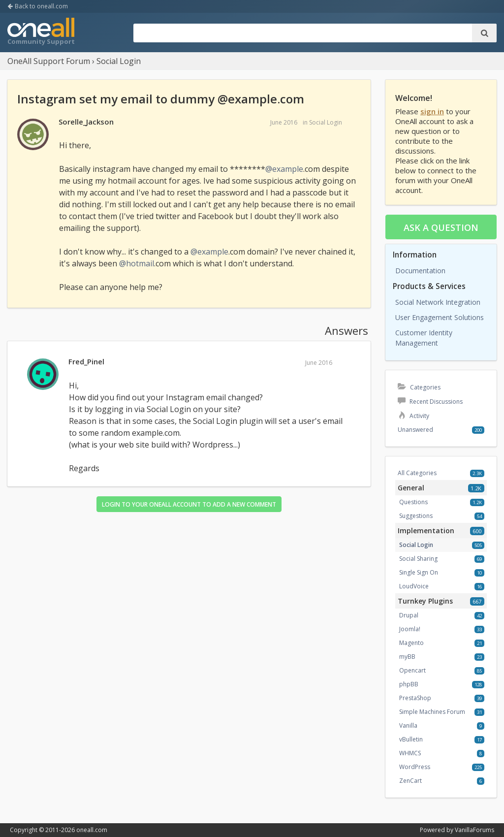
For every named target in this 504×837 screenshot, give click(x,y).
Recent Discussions (430, 402)
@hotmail (137, 263)
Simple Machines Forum (432, 712)
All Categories (417, 473)
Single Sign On (419, 572)
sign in (432, 111)
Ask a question (441, 227)
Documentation (420, 271)
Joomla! (410, 629)
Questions (413, 502)
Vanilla (408, 725)
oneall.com (92, 830)
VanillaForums (474, 830)
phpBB (409, 684)
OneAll (41, 32)
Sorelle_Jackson (86, 122)
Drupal (409, 615)
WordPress (415, 767)
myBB (407, 657)
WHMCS (410, 753)
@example (284, 169)
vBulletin (411, 739)
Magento (411, 643)
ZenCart (410, 781)
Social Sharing (418, 559)
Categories (419, 387)
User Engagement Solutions (440, 317)
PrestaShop (415, 698)
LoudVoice (414, 586)
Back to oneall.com (38, 6)
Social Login (326, 122)
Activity (413, 416)
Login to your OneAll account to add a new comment (189, 504)
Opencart (412, 670)
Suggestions (416, 516)
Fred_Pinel (86, 361)
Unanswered (415, 430)
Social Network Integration (438, 302)
